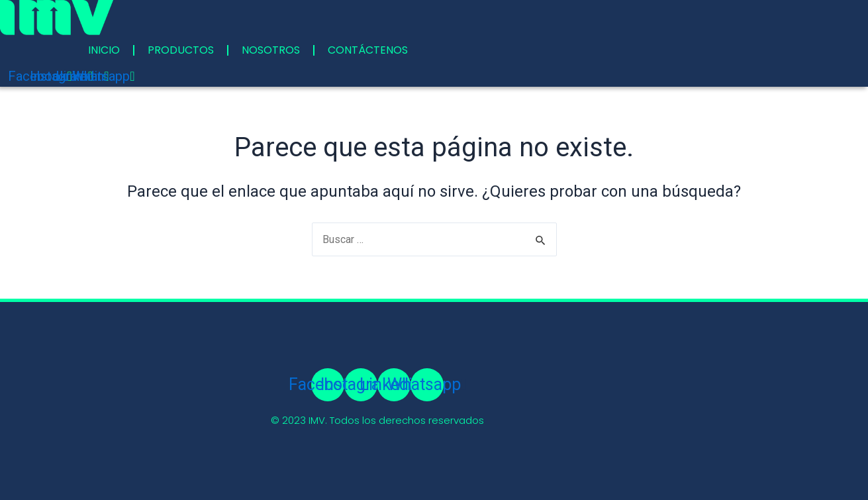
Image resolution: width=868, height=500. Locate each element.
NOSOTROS (271, 50)
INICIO (104, 50)
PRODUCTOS (181, 50)
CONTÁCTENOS (368, 50)
